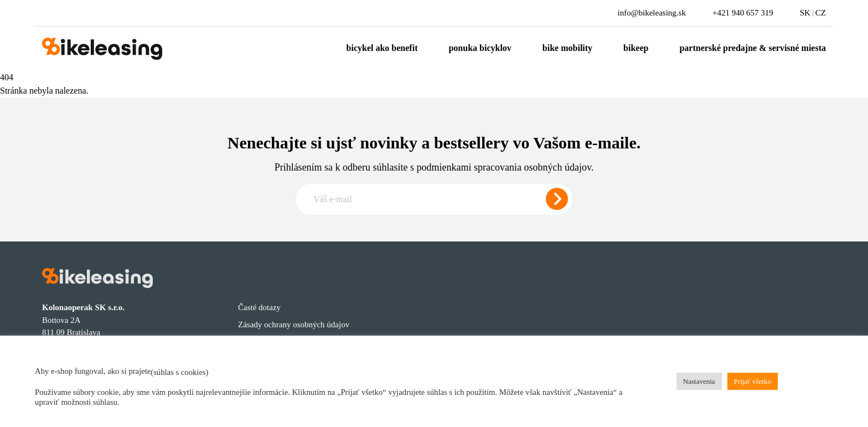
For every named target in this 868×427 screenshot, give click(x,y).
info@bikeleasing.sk (652, 13)
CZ (821, 13)
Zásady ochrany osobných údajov (294, 325)
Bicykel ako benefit (382, 48)
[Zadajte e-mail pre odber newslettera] (434, 199)
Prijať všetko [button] (753, 381)
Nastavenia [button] (699, 381)
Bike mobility (567, 48)
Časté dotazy (259, 307)
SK (805, 13)
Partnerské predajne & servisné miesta (753, 48)
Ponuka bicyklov (480, 48)
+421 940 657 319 (743, 13)
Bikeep (636, 48)
